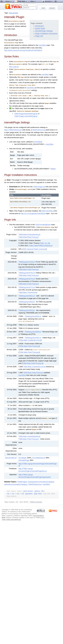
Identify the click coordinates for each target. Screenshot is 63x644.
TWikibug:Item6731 (27, 277)
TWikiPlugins (22, 479)
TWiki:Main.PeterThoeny (29, 268)
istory (37, 488)
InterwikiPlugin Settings (44, 31)
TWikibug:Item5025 (33, 314)
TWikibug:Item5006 (33, 330)
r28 (42, 488)
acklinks (29, 491)
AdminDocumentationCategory (16, 481)
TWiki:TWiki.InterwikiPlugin (11, 517)
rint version (28, 488)
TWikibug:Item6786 (27, 260)
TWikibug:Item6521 (27, 294)
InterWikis (42, 45)
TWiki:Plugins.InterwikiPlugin (26, 115)
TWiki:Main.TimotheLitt (28, 291)
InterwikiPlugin (24, 457)
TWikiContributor (36, 499)
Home (9, 1)
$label (53, 167)
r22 (8, 491)
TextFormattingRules (43, 223)
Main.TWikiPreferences (13, 128)
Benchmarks (11, 455)
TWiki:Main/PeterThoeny (29, 235)
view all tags (13, 13)
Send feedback (38, 513)
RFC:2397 (14, 66)
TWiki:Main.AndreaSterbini (29, 433)
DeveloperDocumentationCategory (41, 479)
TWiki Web (21, 1)
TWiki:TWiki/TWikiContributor (41, 244)
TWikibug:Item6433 (27, 308)
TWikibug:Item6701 (27, 271)
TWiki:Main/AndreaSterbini (29, 233)
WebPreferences (39, 128)
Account (48, 1)
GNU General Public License (35, 247)
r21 (13, 491)
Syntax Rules (40, 28)
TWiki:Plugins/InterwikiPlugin (26, 112)
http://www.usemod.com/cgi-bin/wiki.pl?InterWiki (23, 50)
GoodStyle (22, 455)
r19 (23, 491)
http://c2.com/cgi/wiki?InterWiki (33, 212)
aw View (38, 491)
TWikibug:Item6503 (27, 300)
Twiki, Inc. (45, 241)
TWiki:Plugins (39, 185)
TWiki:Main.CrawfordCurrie (30, 338)
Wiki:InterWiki (48, 209)
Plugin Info (39, 36)
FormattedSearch (39, 455)
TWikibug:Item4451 (33, 336)
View (33, 1)
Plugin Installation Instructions (46, 33)
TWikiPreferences (35, 481)
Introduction (39, 26)
